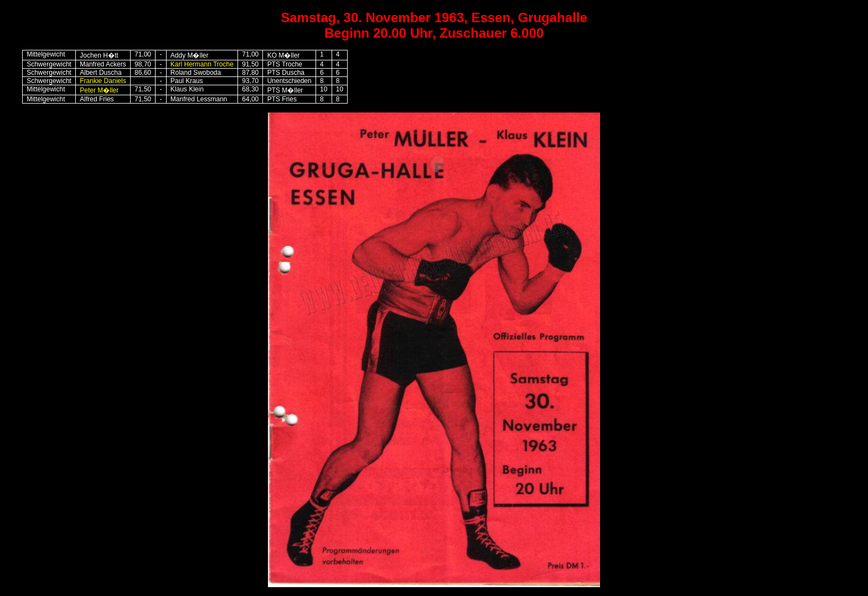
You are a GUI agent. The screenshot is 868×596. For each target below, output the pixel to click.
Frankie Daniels (103, 81)
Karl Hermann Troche (202, 64)
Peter (99, 90)
